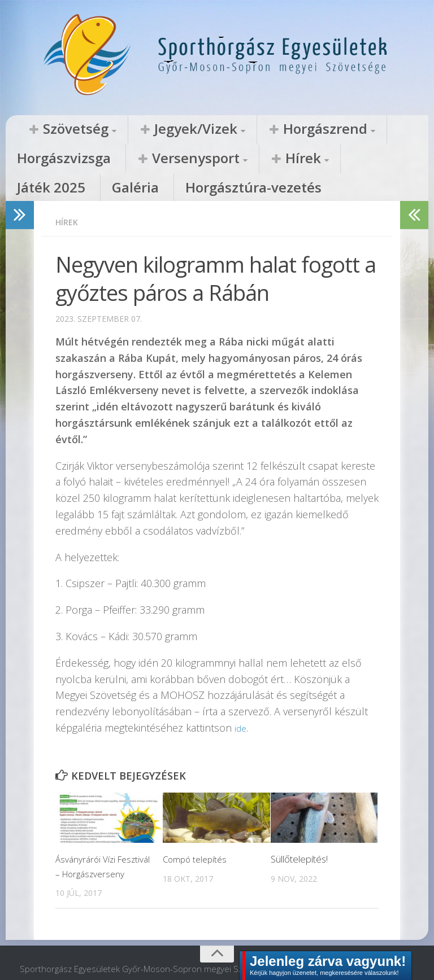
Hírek (137, 159)
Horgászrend (245, 129)
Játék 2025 (199, 159)
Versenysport (57, 159)
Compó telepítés (198, 832)
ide (241, 701)
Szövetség (60, 129)
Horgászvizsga (336, 129)
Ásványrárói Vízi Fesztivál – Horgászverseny (90, 847)
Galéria (257, 159)
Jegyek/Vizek (149, 129)
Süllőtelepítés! (299, 832)
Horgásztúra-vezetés (342, 159)
